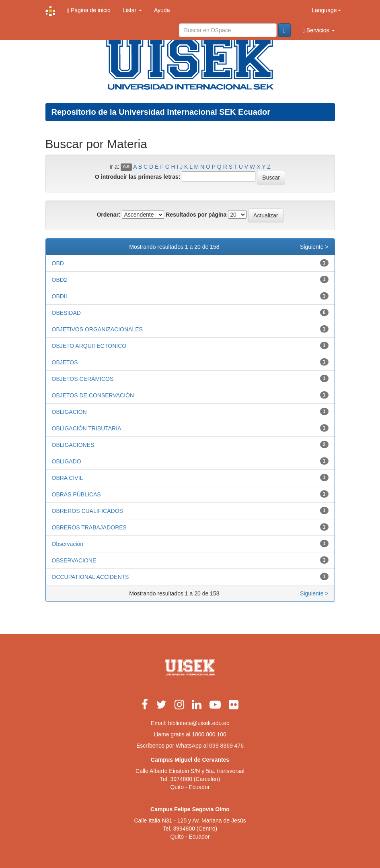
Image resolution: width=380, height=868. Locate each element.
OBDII (60, 296)
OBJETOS (65, 362)
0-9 (126, 167)
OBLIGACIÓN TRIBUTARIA (87, 428)
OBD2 (60, 280)
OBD (58, 263)
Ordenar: (108, 215)
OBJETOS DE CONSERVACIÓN (93, 395)
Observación (68, 544)
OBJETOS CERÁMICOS (83, 379)
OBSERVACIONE (74, 560)
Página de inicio (89, 10)
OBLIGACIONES (73, 445)
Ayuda (162, 10)
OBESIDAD (66, 313)
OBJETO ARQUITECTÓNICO (89, 346)
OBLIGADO (67, 461)
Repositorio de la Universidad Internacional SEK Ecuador (161, 112)
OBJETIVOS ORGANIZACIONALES (97, 329)
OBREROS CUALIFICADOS (87, 511)
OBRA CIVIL (68, 478)
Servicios (319, 30)
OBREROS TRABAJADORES (89, 527)
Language (326, 10)
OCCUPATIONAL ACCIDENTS (90, 577)
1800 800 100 (209, 734)
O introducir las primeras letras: (138, 177)
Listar (132, 10)
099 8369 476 (226, 746)
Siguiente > (314, 247)
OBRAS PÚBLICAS (76, 494)
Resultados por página (196, 215)
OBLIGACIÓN (69, 412)
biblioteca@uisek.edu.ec (199, 723)
